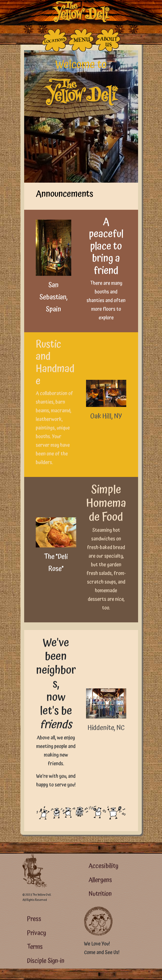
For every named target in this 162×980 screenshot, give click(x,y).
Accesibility (103, 866)
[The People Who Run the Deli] (108, 40)
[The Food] (81, 40)
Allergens (100, 880)
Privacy (36, 933)
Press (34, 919)
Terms (35, 947)
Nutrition (100, 894)
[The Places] (54, 40)
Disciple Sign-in (46, 961)
